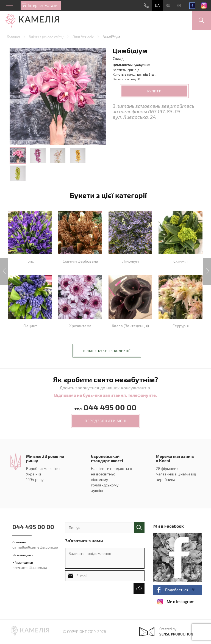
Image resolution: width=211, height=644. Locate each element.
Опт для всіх (84, 37)
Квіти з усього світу (47, 37)
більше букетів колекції (107, 351)
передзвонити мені (105, 421)
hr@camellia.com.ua (30, 567)
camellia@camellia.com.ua (35, 547)
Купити (154, 91)
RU (168, 5)
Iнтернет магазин (44, 5)
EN (179, 5)
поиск (139, 528)
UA (157, 5)
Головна (14, 37)
